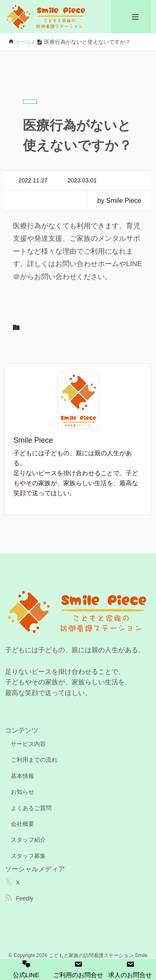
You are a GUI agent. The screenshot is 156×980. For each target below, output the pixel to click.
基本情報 (22, 776)
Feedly (25, 898)
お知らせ (22, 792)
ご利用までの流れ (34, 760)
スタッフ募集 (28, 856)
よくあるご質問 (31, 808)
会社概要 (22, 824)
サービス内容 (28, 744)
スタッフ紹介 (28, 840)
